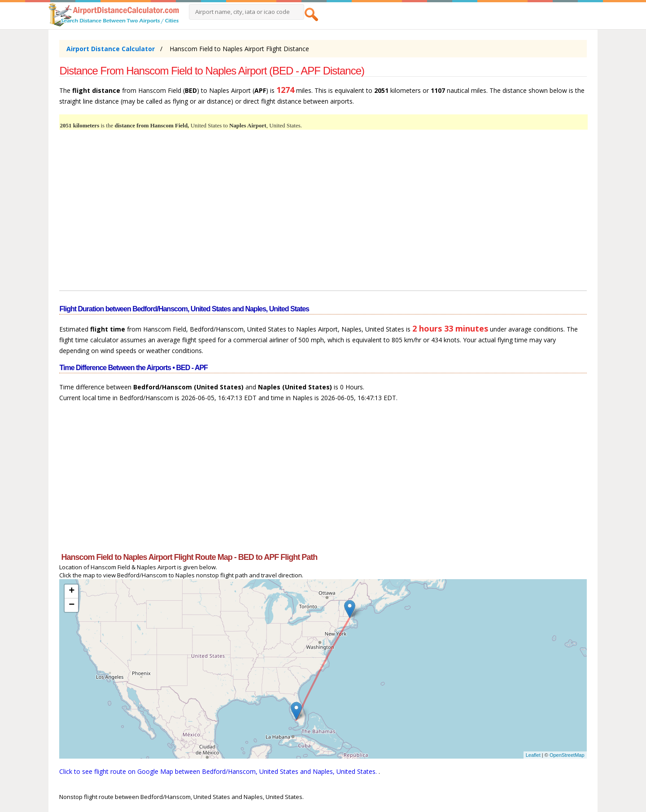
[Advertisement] (323, 215)
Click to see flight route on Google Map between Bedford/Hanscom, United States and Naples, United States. (219, 771)
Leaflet (533, 755)
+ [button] (72, 591)
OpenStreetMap (567, 755)
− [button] (72, 605)
